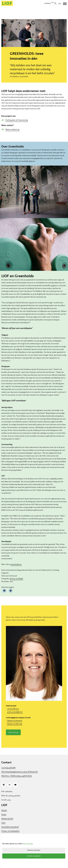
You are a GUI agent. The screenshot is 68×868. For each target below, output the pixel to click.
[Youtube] (15, 789)
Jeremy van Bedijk (16, 583)
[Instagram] (9, 789)
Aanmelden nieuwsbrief (10, 831)
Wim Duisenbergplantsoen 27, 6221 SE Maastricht (20, 776)
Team (3, 827)
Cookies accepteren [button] (34, 856)
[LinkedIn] (4, 789)
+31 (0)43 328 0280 (8, 772)
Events (4, 819)
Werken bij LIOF (7, 823)
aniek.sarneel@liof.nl (15, 716)
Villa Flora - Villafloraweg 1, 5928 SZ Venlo (17, 780)
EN (60, 4)
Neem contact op (12, 133)
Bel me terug (13, 737)
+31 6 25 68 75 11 (13, 713)
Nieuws (4, 814)
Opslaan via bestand (14, 725)
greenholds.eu (16, 568)
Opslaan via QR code (15, 728)
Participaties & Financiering (17, 124)
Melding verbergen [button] (34, 850)
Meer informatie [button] (28, 844)
